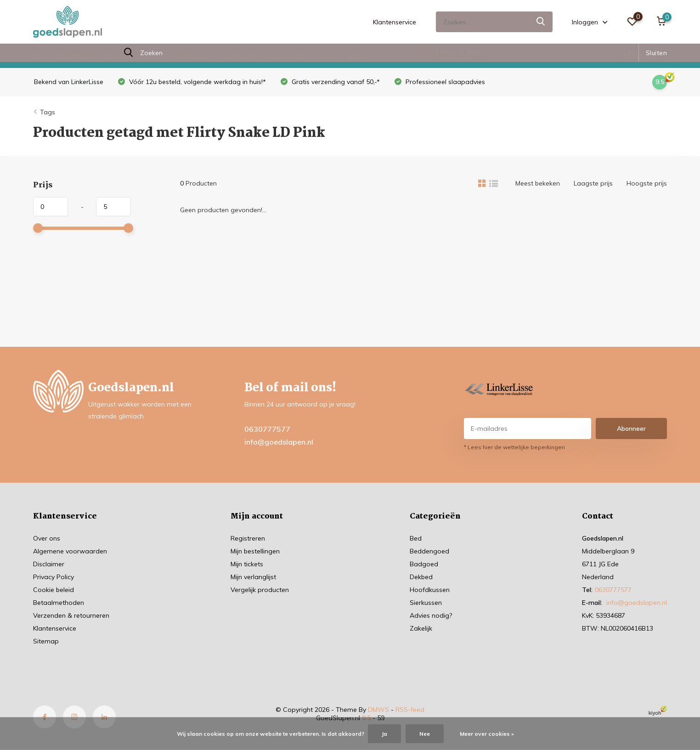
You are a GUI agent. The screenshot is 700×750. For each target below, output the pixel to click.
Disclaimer (49, 564)
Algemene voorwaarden (70, 551)
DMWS (378, 710)
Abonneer (631, 429)
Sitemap (46, 641)
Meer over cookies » (487, 734)
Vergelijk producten (260, 590)
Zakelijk (328, 56)
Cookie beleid (54, 590)
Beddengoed (74, 56)
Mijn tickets (247, 564)
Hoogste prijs (647, 183)
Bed (39, 56)
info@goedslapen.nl (279, 442)
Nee (425, 734)
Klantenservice (395, 22)
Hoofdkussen (193, 56)
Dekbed (152, 56)
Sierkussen (239, 56)
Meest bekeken (538, 183)
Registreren (248, 538)
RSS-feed (410, 710)
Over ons (47, 538)
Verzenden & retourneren (71, 615)
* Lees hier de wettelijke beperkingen (514, 447)
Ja (384, 734)
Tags (48, 112)
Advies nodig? (286, 56)
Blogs (358, 56)
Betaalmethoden (59, 603)
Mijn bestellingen (255, 551)
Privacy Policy (54, 577)
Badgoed (117, 56)
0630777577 (267, 429)
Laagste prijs (593, 183)
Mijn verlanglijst (253, 577)
